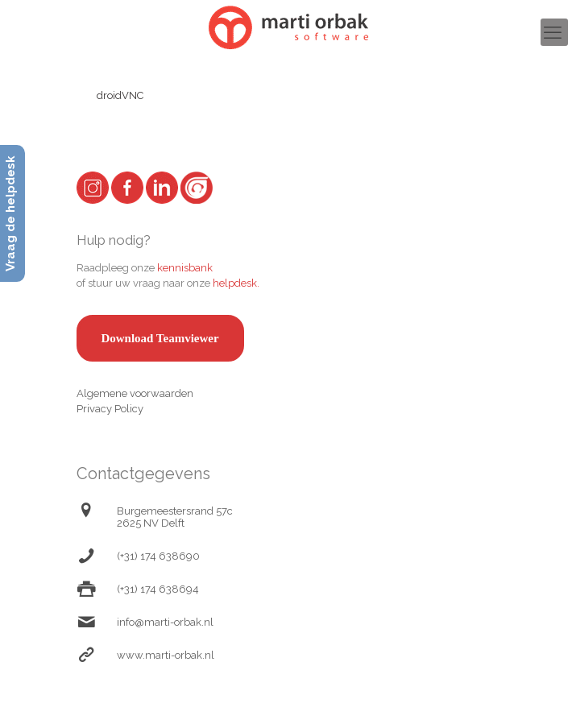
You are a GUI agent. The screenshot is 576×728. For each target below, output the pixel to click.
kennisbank (185, 268)
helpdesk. (236, 283)
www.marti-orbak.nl (166, 655)
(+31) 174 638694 (158, 589)
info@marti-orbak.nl (165, 622)
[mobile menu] (554, 32)
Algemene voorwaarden (135, 393)
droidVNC (120, 95)
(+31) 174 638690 (158, 556)
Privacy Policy (110, 409)
